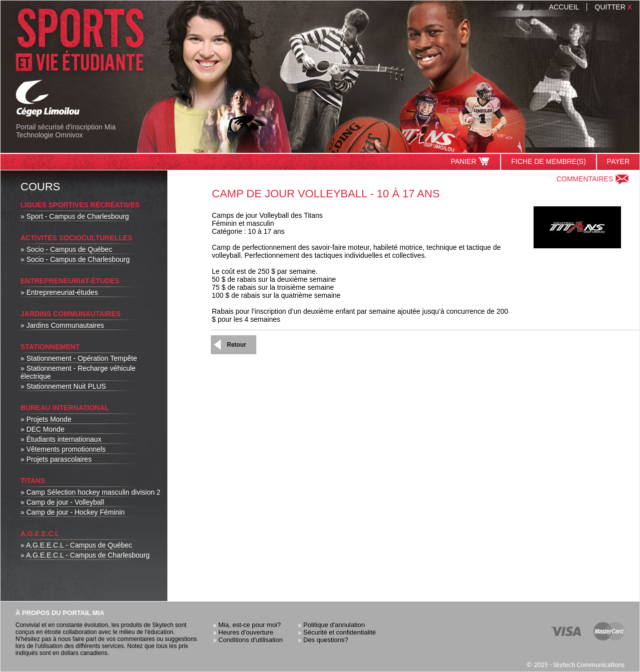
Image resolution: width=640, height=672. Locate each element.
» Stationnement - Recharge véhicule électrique (78, 372)
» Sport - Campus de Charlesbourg (75, 216)
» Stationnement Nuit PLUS (63, 386)
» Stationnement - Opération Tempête (79, 358)
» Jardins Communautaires (62, 325)
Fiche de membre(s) (548, 161)
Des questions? (326, 640)
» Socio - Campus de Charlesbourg (75, 259)
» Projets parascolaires (56, 459)
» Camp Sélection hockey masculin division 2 (90, 492)
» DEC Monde (42, 429)
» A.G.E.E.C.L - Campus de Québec (76, 545)
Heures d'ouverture (246, 632)
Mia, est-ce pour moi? (250, 625)
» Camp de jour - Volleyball (62, 502)
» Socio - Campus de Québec (66, 249)
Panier (470, 161)
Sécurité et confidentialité (339, 632)
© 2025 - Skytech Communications (575, 665)
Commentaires (593, 179)
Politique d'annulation (334, 625)
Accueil (564, 7)
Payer (618, 161)
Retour (237, 345)
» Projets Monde (46, 419)
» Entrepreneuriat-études (59, 292)
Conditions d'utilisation (251, 640)
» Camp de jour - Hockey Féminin (73, 512)
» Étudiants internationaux (61, 439)
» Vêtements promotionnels (63, 449)
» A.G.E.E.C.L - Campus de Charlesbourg (85, 555)
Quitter (613, 7)
